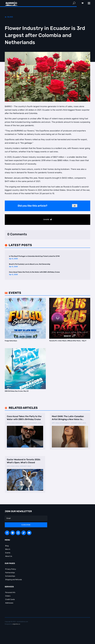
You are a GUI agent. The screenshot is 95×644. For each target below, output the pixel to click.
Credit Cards (10, 599)
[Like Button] (75, 206)
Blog (7, 546)
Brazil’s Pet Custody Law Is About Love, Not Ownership (30, 264)
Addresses (9, 603)
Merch (8, 549)
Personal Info (10, 592)
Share (46, 220)
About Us (9, 556)
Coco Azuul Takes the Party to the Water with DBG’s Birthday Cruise (34, 272)
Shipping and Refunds (14, 580)
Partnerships (10, 573)
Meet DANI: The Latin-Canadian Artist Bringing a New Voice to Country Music (68, 418)
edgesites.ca (16, 624)
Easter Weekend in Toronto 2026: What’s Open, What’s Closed (24, 461)
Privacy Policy (11, 569)
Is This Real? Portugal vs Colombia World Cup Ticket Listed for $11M (34, 256)
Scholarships (10, 576)
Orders (8, 596)
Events (8, 553)
